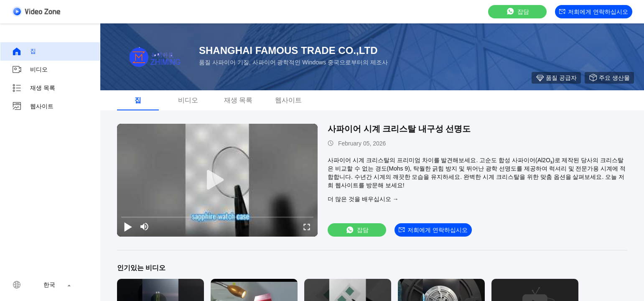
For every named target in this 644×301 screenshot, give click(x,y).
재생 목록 (33, 88)
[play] (217, 180)
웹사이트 (33, 107)
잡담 (517, 11)
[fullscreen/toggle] (307, 227)
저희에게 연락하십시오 (594, 12)
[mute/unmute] (145, 227)
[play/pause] (128, 227)
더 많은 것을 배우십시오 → (363, 199)
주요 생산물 (609, 78)
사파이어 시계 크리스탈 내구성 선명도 (399, 129)
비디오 (30, 70)
